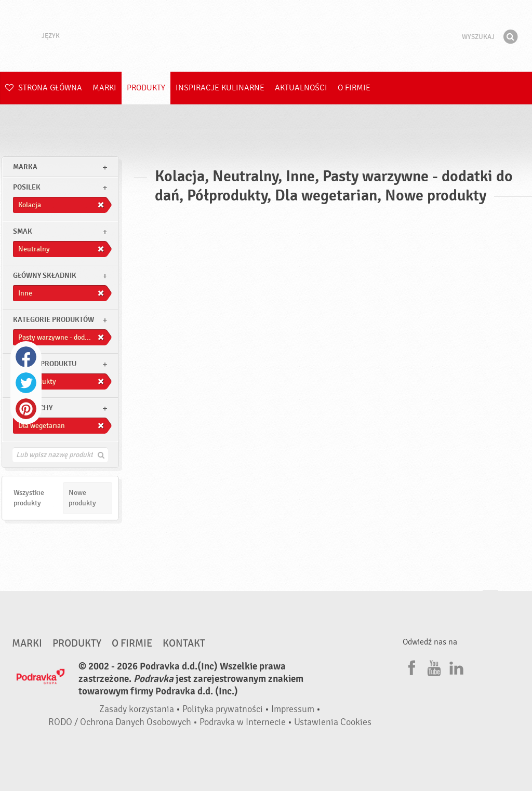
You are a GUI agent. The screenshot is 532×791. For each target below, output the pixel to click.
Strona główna (44, 88)
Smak (23, 231)
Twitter (26, 383)
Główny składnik (45, 276)
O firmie (354, 88)
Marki (104, 88)
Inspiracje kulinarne (220, 88)
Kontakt (184, 643)
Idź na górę (490, 600)
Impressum (293, 709)
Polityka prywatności (223, 709)
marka (25, 167)
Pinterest (26, 409)
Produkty (146, 88)
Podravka (266, 36)
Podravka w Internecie (243, 722)
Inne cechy (33, 408)
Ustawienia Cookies (333, 722)
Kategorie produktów (54, 320)
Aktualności (301, 88)
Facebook (26, 357)
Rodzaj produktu (45, 364)
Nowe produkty (82, 498)
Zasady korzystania (137, 709)
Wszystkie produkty (29, 498)
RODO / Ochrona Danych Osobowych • (124, 722)
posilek (27, 187)
